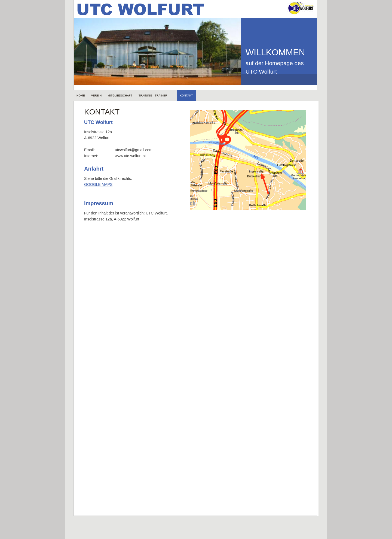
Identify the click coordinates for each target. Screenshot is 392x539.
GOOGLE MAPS (98, 184)
